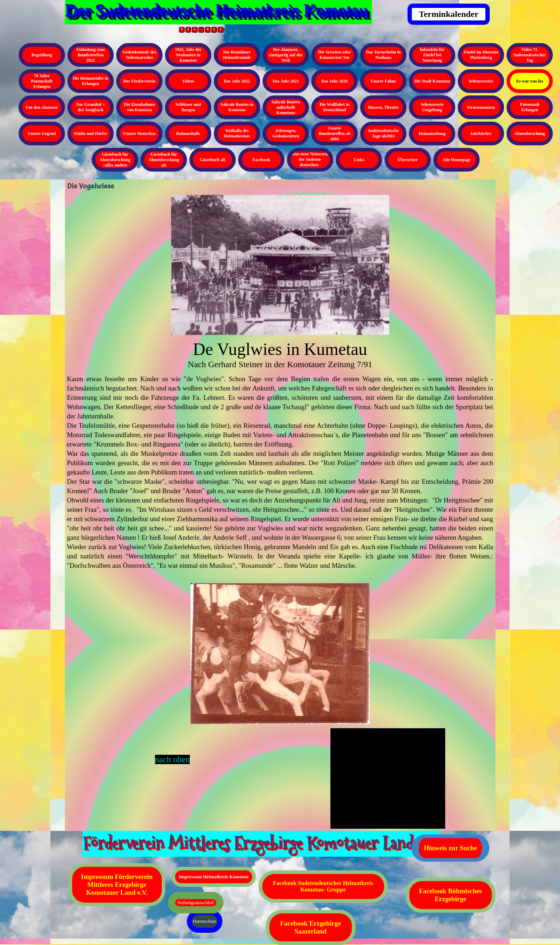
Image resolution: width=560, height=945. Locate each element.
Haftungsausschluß (196, 902)
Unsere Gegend (42, 134)
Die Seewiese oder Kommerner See (335, 55)
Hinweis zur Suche (451, 848)
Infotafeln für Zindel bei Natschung (432, 55)
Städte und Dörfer (91, 134)
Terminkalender (449, 14)
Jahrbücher (481, 134)
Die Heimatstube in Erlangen (91, 81)
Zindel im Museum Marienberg (481, 55)
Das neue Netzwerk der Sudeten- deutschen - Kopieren (310, 162)
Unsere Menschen (139, 134)
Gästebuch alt (213, 160)
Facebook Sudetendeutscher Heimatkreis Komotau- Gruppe (323, 886)
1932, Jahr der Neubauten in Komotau (188, 55)
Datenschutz (205, 921)
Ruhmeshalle (188, 134)
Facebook (261, 160)
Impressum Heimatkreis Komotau (213, 877)
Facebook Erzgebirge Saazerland (310, 927)
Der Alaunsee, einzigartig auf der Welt (286, 55)
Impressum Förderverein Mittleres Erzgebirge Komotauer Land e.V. (117, 885)
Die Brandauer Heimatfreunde (237, 55)
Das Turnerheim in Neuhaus (383, 55)
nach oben (173, 759)
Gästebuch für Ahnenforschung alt (164, 160)
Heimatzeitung (432, 134)
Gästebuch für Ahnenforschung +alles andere (115, 160)
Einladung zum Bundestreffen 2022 (90, 55)
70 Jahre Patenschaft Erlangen (42, 81)
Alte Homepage (457, 160)
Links (359, 160)
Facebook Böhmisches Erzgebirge (451, 895)
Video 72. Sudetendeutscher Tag (530, 55)
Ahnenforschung (530, 134)
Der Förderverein (140, 81)
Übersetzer (408, 160)
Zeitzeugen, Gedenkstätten (286, 133)
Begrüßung (42, 55)
